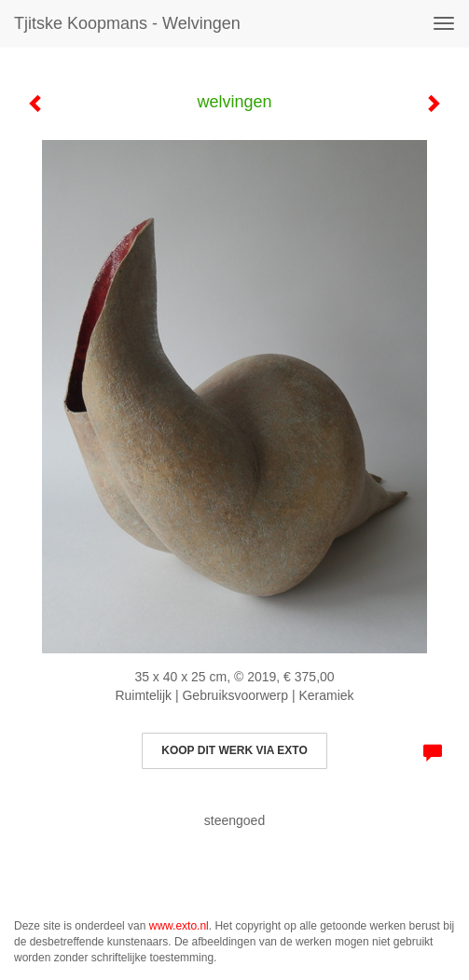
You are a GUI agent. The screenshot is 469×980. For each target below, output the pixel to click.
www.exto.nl (179, 926)
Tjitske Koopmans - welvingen (127, 23)
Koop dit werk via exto (234, 750)
